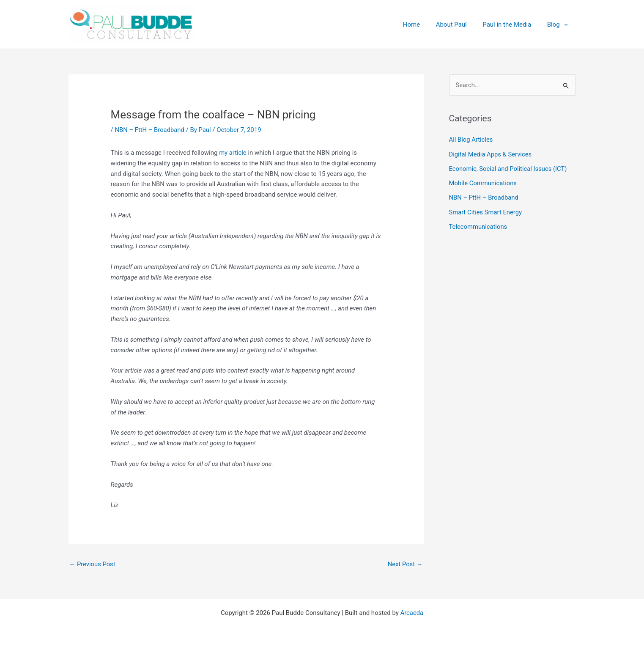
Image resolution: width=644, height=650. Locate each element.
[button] (566, 25)
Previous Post (93, 564)
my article (233, 153)
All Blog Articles (471, 140)
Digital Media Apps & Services (491, 154)
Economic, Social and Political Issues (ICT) (509, 168)
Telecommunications (479, 225)
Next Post (405, 564)
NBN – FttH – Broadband (150, 130)
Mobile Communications (484, 183)
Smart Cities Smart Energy (486, 211)
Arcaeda (412, 613)
